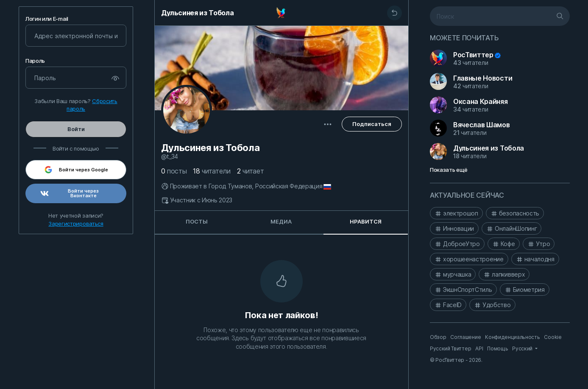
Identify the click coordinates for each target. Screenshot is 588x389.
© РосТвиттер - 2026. (456, 360)
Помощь (497, 348)
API (479, 348)
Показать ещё (449, 170)
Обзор (438, 337)
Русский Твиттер (450, 348)
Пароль (35, 61)
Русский (523, 348)
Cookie (553, 337)
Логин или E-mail (47, 19)
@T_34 (170, 157)
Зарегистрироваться (76, 224)
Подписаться (372, 124)
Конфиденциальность (512, 337)
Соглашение (465, 337)
